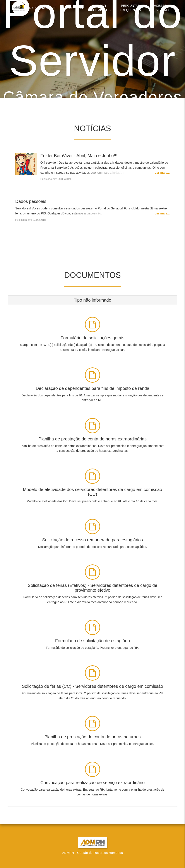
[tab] (92, 300)
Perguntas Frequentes (130, 8)
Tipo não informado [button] (92, 300)
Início (33, 8)
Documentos (72, 8)
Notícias (49, 8)
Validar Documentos (100, 8)
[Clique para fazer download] (92, 333)
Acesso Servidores (160, 8)
